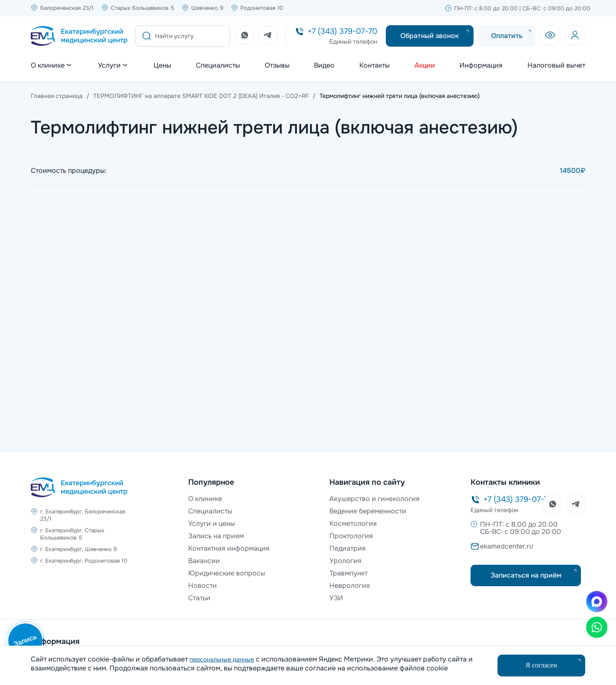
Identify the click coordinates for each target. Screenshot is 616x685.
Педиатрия (348, 548)
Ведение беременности (368, 511)
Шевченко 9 (207, 8)
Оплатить (507, 36)
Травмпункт (348, 573)
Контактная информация (229, 548)
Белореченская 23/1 (67, 8)
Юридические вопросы (227, 573)
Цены (162, 65)
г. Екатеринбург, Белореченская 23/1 (83, 515)
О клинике (205, 499)
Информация (481, 65)
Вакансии (204, 561)
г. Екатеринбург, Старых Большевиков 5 (72, 534)
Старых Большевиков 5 (142, 8)
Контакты (375, 65)
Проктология (351, 536)
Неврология (350, 586)
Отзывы (277, 65)
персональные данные (222, 659)
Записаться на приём (526, 575)
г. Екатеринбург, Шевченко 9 (78, 549)
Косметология (353, 523)
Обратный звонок (430, 36)
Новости (203, 586)
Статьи (199, 598)
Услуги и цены (212, 523)
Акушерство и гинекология (375, 499)
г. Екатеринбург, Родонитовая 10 (84, 561)
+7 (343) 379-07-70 (342, 31)
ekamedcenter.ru (506, 546)
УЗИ (336, 598)
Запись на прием (216, 536)
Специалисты (218, 65)
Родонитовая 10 (262, 8)
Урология (345, 561)
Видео (324, 65)
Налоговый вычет (556, 65)
